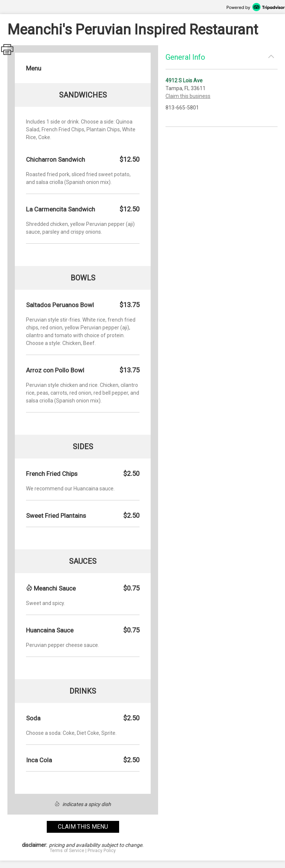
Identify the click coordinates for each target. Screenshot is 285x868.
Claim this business (188, 96)
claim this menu (83, 827)
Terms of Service (67, 851)
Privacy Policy (102, 851)
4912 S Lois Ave (184, 80)
